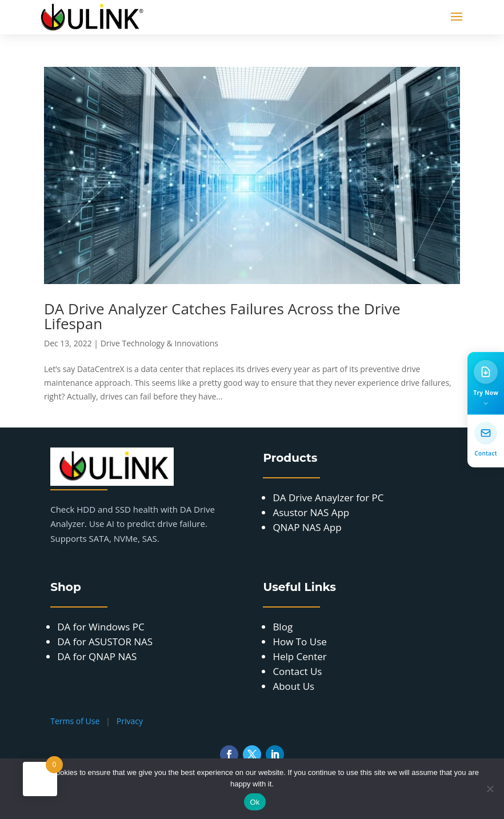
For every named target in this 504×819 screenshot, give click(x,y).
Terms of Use (75, 721)
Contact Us (297, 671)
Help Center (299, 656)
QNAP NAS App (307, 527)
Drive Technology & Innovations (159, 343)
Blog (283, 627)
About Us (293, 686)
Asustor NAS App (311, 512)
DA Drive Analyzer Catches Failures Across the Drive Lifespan (222, 316)
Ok (255, 802)
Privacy (130, 721)
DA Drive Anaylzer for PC (328, 498)
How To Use (299, 642)
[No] (490, 789)
